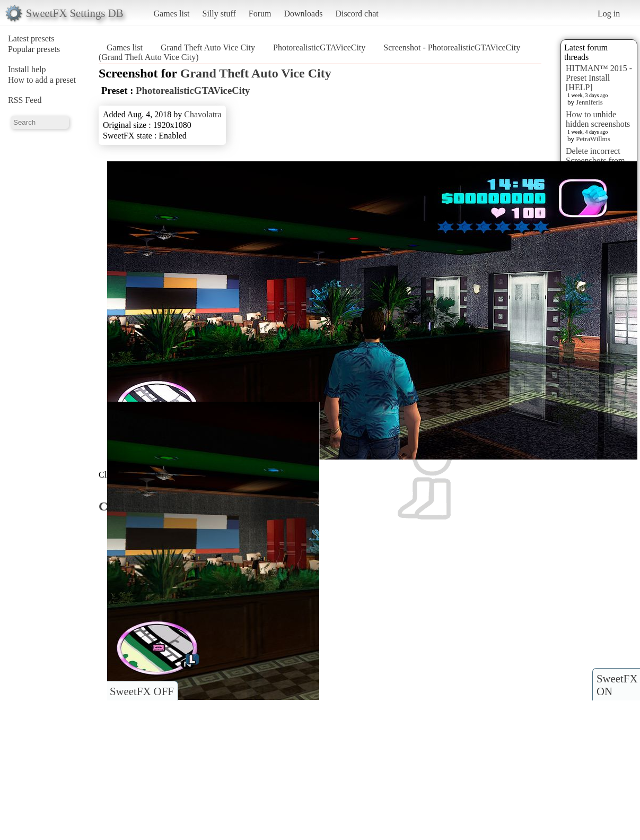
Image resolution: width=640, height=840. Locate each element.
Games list (172, 14)
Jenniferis (589, 102)
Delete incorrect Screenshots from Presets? (595, 161)
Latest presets (31, 38)
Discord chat (357, 14)
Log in (609, 14)
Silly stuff (219, 14)
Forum (260, 14)
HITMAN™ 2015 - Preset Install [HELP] (599, 78)
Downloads (303, 14)
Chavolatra (203, 114)
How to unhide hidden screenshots (598, 119)
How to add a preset (42, 80)
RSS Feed (25, 100)
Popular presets (34, 49)
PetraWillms (593, 139)
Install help (27, 69)
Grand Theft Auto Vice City (208, 47)
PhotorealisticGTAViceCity (319, 47)
